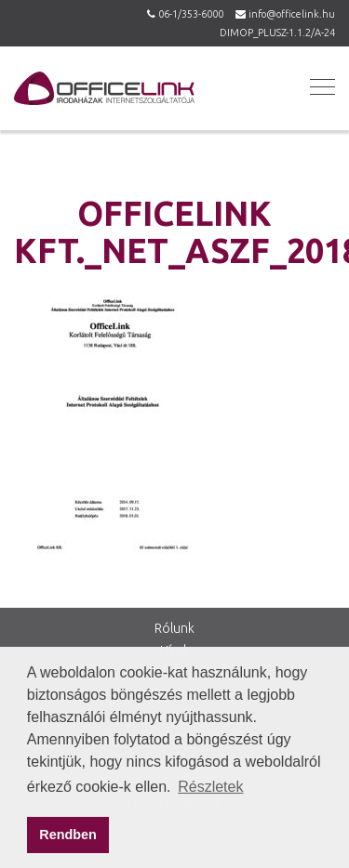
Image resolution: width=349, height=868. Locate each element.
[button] (320, 86)
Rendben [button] (68, 835)
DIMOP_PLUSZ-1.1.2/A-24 (277, 33)
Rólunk (174, 628)
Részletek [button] (210, 787)
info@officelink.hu (292, 14)
